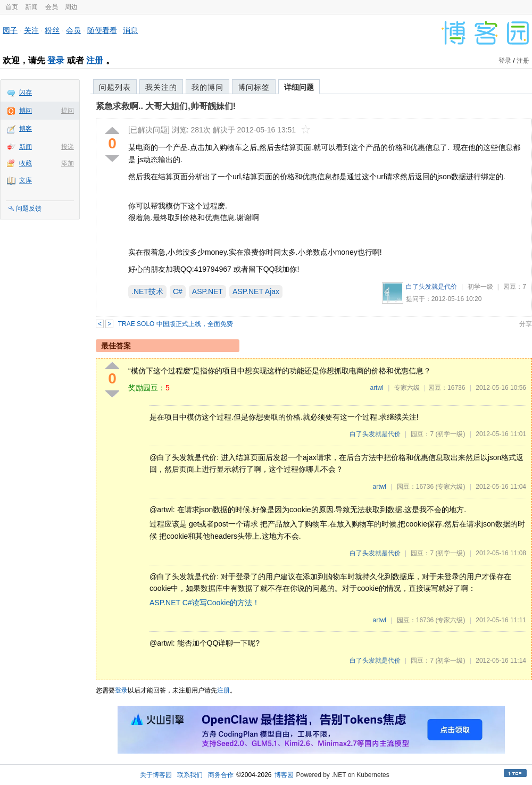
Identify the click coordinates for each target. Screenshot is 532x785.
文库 (26, 180)
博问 (26, 111)
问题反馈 (29, 208)
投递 (68, 147)
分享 (526, 324)
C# (178, 291)
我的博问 (207, 87)
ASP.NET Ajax (256, 291)
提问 (68, 111)
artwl (376, 388)
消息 (130, 30)
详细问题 (299, 87)
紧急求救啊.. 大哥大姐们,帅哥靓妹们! (166, 106)
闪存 (26, 93)
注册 (95, 60)
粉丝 (52, 30)
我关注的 (161, 87)
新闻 (31, 7)
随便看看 (102, 30)
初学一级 (480, 287)
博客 (26, 129)
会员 (52, 7)
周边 (71, 7)
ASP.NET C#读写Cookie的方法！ (205, 603)
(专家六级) (450, 487)
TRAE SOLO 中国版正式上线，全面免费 (176, 324)
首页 (12, 7)
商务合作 (221, 775)
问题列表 (115, 87)
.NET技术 (147, 291)
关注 (31, 30)
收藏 (26, 163)
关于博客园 (156, 775)
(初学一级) (450, 434)
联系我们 (190, 775)
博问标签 (254, 87)
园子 (10, 30)
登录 (56, 60)
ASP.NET (207, 291)
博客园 (284, 775)
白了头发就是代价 (431, 287)
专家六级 (407, 388)
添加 (68, 163)
